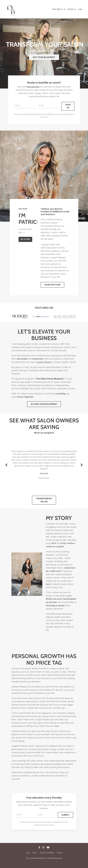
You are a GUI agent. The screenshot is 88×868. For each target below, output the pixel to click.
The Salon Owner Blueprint (50, 380)
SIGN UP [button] (68, 106)
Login (80, 9)
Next (82, 467)
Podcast (72, 9)
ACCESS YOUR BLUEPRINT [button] (44, 406)
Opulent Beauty (44, 364)
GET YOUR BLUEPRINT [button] (44, 57)
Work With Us (59, 9)
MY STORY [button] (26, 240)
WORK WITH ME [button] (52, 286)
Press (35, 858)
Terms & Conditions (47, 858)
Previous (6, 467)
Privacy (60, 858)
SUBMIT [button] (65, 820)
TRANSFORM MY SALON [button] (44, 503)
